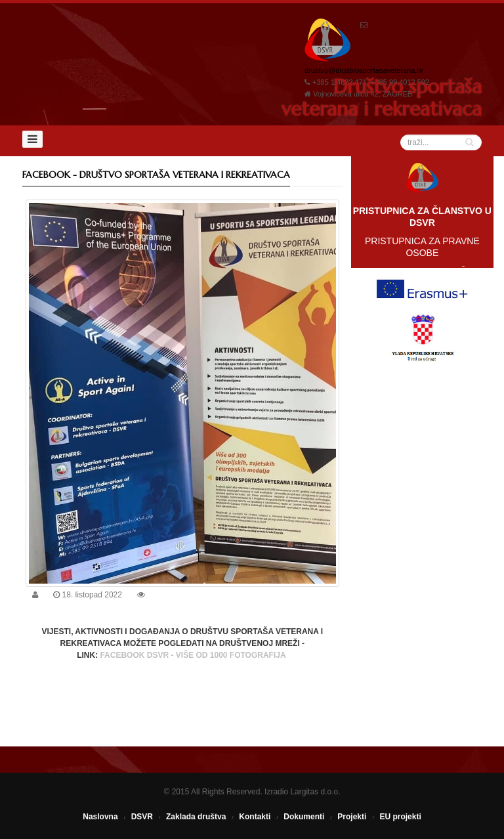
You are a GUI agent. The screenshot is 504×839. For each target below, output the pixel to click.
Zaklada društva (196, 817)
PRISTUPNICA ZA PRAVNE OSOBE (422, 247)
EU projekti (400, 817)
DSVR (142, 817)
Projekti (352, 817)
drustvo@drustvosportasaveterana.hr (364, 70)
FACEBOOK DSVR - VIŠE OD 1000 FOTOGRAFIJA (194, 655)
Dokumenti (304, 817)
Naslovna (100, 817)
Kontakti (255, 817)
